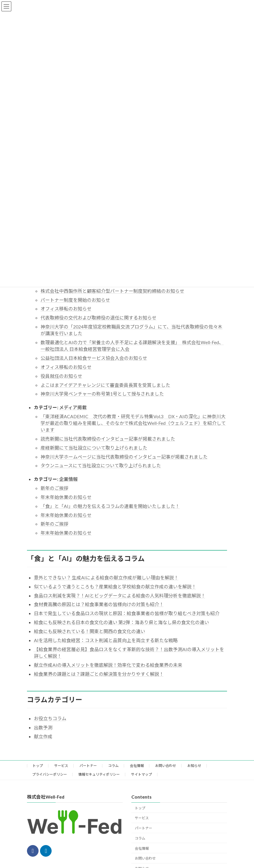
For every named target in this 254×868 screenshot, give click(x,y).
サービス (61, 766)
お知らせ (194, 766)
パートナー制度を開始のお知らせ (75, 300)
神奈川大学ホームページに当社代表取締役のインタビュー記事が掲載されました (124, 457)
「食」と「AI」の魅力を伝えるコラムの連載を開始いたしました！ (110, 506)
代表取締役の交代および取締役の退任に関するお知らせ (99, 318)
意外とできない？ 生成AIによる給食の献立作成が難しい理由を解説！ (106, 577)
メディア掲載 (73, 407)
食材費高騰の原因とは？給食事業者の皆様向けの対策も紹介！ (99, 604)
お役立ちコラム (50, 718)
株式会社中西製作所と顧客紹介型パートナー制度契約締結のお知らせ (113, 291)
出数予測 (43, 727)
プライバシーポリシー (50, 774)
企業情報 (68, 479)
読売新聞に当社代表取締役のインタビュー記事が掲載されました (108, 439)
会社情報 (137, 766)
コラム (113, 766)
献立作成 (43, 736)
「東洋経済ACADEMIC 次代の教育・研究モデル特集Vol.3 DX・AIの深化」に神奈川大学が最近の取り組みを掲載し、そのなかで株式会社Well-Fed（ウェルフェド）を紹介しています (133, 423)
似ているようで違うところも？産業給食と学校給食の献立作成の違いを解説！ (115, 586)
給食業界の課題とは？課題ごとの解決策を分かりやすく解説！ (99, 674)
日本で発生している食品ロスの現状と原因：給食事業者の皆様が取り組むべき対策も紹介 (127, 613)
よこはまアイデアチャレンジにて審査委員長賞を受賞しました (105, 385)
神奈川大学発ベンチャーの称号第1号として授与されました (102, 394)
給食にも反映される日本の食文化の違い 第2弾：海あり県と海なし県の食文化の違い (121, 622)
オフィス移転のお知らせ (66, 309)
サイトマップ (141, 774)
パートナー (88, 766)
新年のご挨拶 (55, 488)
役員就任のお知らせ (61, 376)
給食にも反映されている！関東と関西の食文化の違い (90, 631)
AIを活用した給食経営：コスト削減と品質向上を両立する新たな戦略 (106, 640)
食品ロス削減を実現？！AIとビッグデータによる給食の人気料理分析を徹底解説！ (120, 595)
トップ (38, 766)
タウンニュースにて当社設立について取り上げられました (101, 465)
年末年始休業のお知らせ (66, 497)
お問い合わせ (166, 766)
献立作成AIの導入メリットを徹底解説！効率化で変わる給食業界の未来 (108, 665)
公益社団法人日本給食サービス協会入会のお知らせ (94, 358)
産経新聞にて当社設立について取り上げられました (94, 448)
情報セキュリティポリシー (99, 774)
